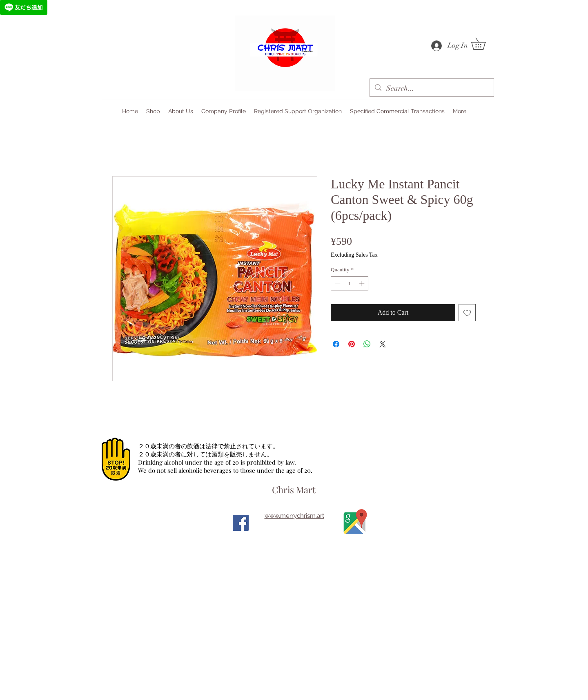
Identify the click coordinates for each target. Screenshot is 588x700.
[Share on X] (383, 344)
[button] (484, 44)
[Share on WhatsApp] (367, 344)
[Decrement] (337, 284)
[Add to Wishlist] (467, 313)
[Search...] (431, 89)
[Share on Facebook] (336, 344)
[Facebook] (241, 523)
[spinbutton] (350, 284)
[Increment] (363, 284)
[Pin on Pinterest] (352, 344)
